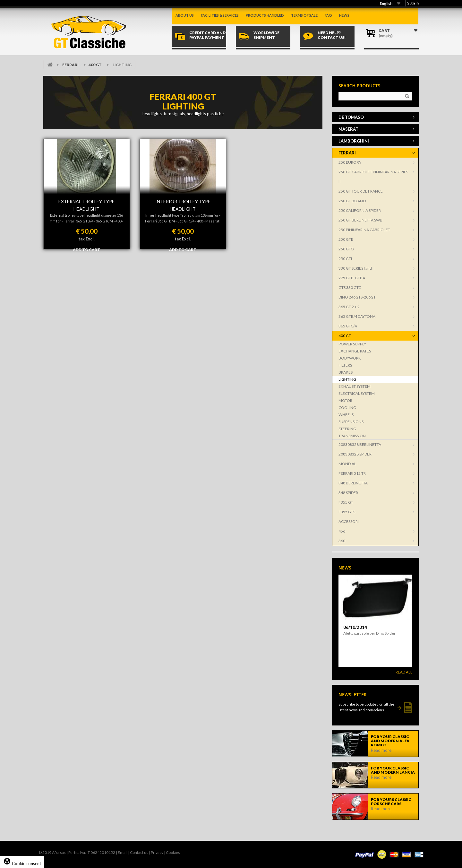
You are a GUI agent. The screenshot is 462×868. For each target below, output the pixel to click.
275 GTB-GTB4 (352, 278)
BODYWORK (350, 358)
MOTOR (345, 400)
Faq (328, 15)
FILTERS (345, 365)
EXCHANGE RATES (355, 351)
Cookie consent (22, 864)
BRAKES (346, 372)
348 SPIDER (348, 493)
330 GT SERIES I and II (356, 268)
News (344, 15)
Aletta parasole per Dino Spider (369, 633)
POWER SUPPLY (352, 344)
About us (185, 15)
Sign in (413, 3)
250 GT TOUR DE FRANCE (361, 191)
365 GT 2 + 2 (349, 307)
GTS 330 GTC (350, 287)
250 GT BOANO (352, 201)
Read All (404, 672)
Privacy (157, 852)
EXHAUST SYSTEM (355, 386)
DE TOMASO (351, 117)
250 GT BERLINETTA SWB (360, 220)
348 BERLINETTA (353, 483)
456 (342, 531)
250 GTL (346, 259)
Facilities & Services (220, 15)
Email (123, 852)
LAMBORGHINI (354, 141)
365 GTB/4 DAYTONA (357, 316)
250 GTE (346, 239)
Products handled (265, 15)
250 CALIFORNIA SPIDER (360, 210)
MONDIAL (347, 464)
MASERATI (349, 129)
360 (342, 541)
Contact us (139, 852)
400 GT (95, 65)
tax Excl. (86, 239)
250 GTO (346, 249)
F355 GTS (347, 512)
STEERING (347, 429)
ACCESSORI (349, 521)
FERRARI (70, 65)
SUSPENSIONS (351, 422)
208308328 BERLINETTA (360, 444)
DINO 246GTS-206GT (357, 297)
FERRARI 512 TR (352, 473)
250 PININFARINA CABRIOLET (364, 230)
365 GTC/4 (348, 326)
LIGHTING (347, 379)
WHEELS (346, 415)
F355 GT (346, 502)
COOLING (347, 408)
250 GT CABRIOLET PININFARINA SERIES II (373, 177)
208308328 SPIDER (355, 454)
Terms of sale (304, 15)
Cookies (173, 852)
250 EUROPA (350, 162)
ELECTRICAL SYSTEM (357, 393)
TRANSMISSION (352, 436)
